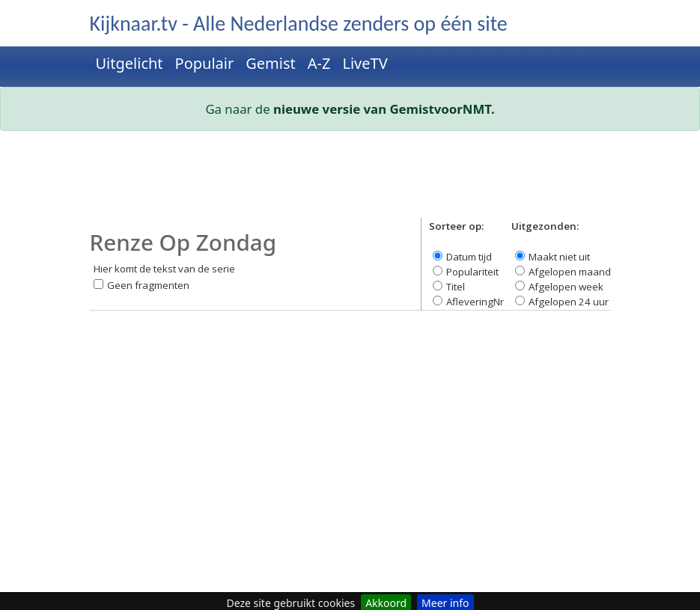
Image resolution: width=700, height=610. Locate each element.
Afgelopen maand (570, 272)
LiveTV (365, 63)
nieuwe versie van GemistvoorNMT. (384, 109)
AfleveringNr (475, 302)
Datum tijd (469, 257)
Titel (456, 287)
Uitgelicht (130, 63)
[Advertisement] (350, 180)
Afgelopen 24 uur (569, 302)
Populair (205, 63)
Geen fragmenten (148, 285)
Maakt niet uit (559, 257)
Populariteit (472, 272)
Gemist (271, 63)
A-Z (319, 63)
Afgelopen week (566, 287)
